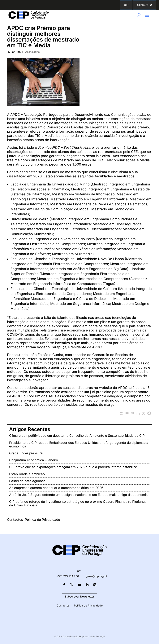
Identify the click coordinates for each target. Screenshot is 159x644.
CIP (126, 5)
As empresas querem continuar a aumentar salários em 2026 (56, 488)
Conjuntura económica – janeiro (34, 460)
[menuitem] (79, 571)
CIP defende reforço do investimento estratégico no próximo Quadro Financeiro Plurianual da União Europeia (78, 503)
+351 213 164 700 (68, 576)
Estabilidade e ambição (27, 474)
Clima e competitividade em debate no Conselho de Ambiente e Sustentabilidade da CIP (77, 436)
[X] (144, 413)
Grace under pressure (26, 453)
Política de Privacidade (42, 520)
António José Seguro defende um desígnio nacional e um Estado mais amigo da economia (78, 495)
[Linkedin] (138, 413)
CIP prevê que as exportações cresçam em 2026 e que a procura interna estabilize (73, 467)
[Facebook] (149, 413)
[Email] (127, 413)
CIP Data (143, 5)
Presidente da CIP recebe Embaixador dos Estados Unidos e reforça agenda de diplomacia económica (79, 444)
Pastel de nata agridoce (27, 481)
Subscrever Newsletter (79, 596)
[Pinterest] (133, 413)
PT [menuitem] (79, 572)
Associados (32, 52)
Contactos (15, 520)
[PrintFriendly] (121, 413)
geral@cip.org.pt (97, 576)
